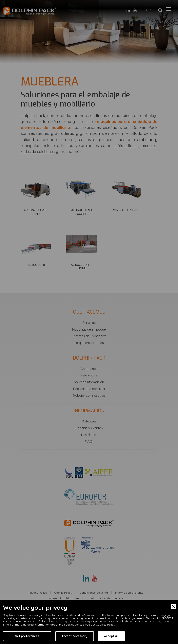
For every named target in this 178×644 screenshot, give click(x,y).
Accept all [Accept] (111, 636)
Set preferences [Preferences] (27, 636)
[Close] (174, 606)
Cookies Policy (105, 625)
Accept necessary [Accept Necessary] (74, 636)
